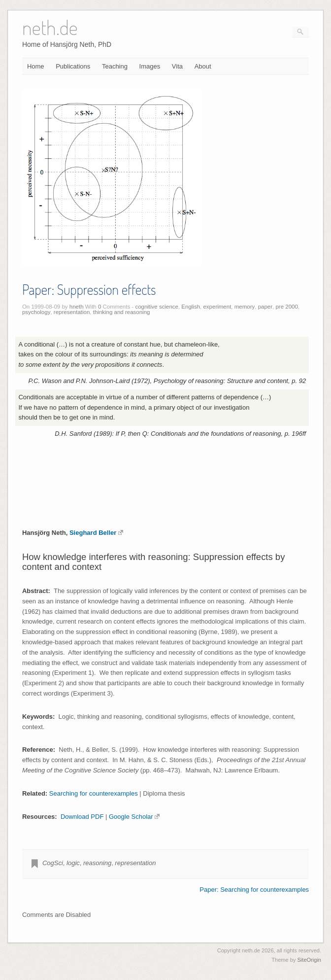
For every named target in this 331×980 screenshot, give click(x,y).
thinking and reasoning (122, 312)
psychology (36, 312)
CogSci (53, 863)
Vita (177, 66)
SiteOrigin (309, 960)
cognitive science (157, 307)
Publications (73, 66)
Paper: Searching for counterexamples (254, 890)
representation (72, 312)
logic (73, 863)
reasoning (97, 863)
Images (150, 66)
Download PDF (82, 817)
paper (265, 307)
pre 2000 (286, 307)
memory (245, 307)
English (191, 307)
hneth (77, 307)
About (203, 66)
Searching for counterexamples (94, 793)
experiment (217, 307)
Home (36, 66)
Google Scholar (134, 817)
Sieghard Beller (96, 533)
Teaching (115, 66)
